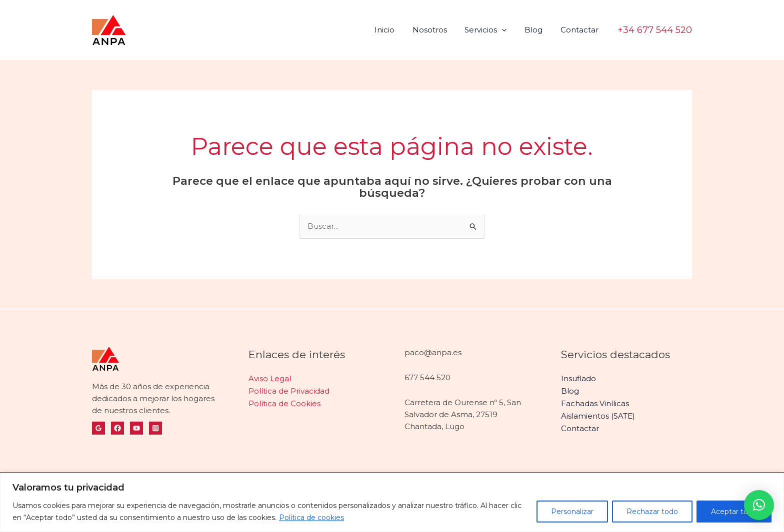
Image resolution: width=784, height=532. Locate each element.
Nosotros (440, 30)
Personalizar (572, 512)
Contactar (581, 30)
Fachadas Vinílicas (595, 402)
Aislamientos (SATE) (598, 414)
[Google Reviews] (98, 428)
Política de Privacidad (289, 390)
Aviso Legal (270, 378)
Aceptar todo (734, 512)
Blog (538, 30)
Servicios (493, 30)
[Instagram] (155, 428)
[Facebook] (117, 428)
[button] (655, 30)
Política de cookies (311, 518)
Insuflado (578, 378)
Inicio (397, 30)
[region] (392, 502)
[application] (509, 30)
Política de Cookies (284, 402)
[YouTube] (136, 428)
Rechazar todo (652, 512)
